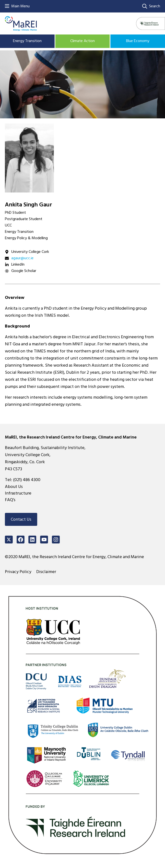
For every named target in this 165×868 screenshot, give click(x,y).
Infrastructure (18, 493)
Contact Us (21, 519)
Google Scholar (24, 271)
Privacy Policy (18, 572)
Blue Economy (138, 41)
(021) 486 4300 (27, 480)
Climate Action (82, 41)
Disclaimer (46, 572)
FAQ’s (10, 500)
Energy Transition (27, 41)
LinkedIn (18, 264)
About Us (14, 487)
